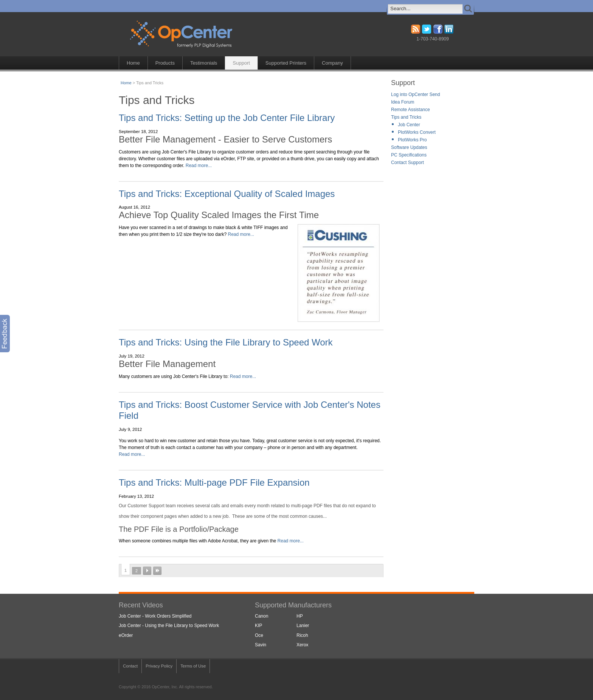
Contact (130, 666)
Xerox (302, 645)
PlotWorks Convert (417, 132)
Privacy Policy (159, 666)
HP (300, 616)
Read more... (199, 166)
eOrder (126, 635)
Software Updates (409, 147)
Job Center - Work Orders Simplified (155, 616)
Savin (261, 645)
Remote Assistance (411, 110)
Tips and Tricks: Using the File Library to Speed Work (226, 342)
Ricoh (302, 635)
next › (147, 571)
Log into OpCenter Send (415, 94)
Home (133, 63)
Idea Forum (403, 102)
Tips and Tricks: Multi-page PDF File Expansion (214, 482)
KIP (258, 626)
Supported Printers (286, 63)
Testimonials (204, 63)
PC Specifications (409, 155)
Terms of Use (193, 666)
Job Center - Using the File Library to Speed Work (169, 626)
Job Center (409, 125)
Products (165, 63)
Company (332, 63)
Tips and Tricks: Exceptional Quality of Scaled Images (227, 194)
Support (241, 63)
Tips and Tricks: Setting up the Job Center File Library (227, 118)
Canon (262, 616)
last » (157, 571)
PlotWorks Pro (412, 140)
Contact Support (407, 163)
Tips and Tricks (406, 117)
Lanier (303, 626)
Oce (259, 635)
